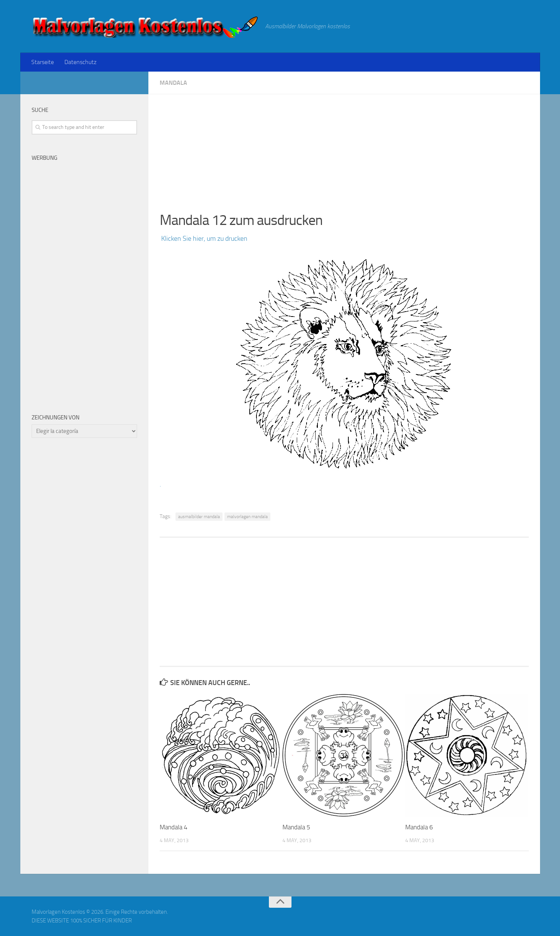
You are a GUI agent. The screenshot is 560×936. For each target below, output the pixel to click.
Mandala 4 (174, 827)
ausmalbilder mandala (199, 517)
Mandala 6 (419, 827)
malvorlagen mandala (247, 517)
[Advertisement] (344, 147)
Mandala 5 (296, 827)
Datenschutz (80, 62)
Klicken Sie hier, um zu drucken (204, 239)
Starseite (43, 62)
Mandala (173, 83)
